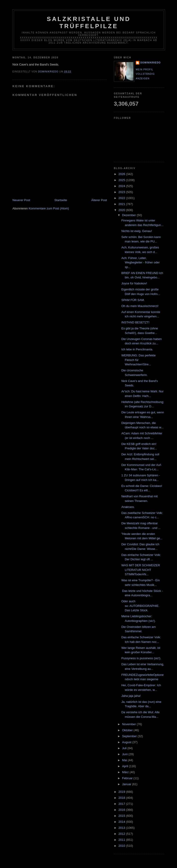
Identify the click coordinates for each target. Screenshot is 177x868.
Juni (125, 754)
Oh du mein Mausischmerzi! (140, 306)
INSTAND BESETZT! (135, 322)
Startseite (61, 200)
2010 (122, 846)
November (130, 724)
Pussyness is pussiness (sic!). (141, 658)
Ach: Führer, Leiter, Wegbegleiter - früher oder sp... (140, 262)
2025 (122, 180)
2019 (122, 792)
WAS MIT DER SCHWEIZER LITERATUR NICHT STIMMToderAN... (141, 570)
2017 (122, 804)
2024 (122, 186)
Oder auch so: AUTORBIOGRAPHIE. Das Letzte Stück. (140, 606)
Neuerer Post (21, 200)
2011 (122, 840)
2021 (122, 204)
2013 (122, 828)
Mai (125, 760)
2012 (122, 834)
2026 (122, 174)
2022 (122, 198)
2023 (122, 192)
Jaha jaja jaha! (131, 696)
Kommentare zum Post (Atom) (49, 208)
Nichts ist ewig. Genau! (137, 231)
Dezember (130, 215)
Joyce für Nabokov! (134, 283)
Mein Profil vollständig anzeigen (145, 74)
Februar (128, 778)
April (126, 766)
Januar (127, 784)
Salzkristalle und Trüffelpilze (89, 22)
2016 (122, 810)
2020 (122, 210)
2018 (122, 798)
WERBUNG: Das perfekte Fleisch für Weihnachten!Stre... (138, 360)
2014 (122, 822)
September (130, 736)
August (127, 742)
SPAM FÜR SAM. (133, 300)
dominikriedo (150, 63)
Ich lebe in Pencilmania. (137, 349)
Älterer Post (99, 200)
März (126, 772)
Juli (125, 748)
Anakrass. (128, 507)
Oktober (128, 730)
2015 (122, 816)
